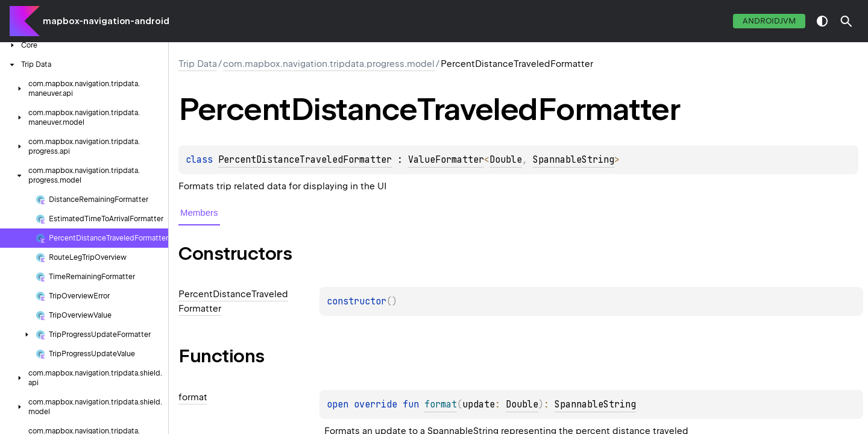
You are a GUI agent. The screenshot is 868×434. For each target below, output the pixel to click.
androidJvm (769, 21)
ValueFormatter (446, 160)
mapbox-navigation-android (106, 21)
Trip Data (198, 64)
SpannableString (574, 160)
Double (506, 160)
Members (199, 212)
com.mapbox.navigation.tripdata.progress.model (329, 64)
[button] (846, 21)
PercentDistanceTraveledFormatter (305, 160)
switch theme (822, 21)
